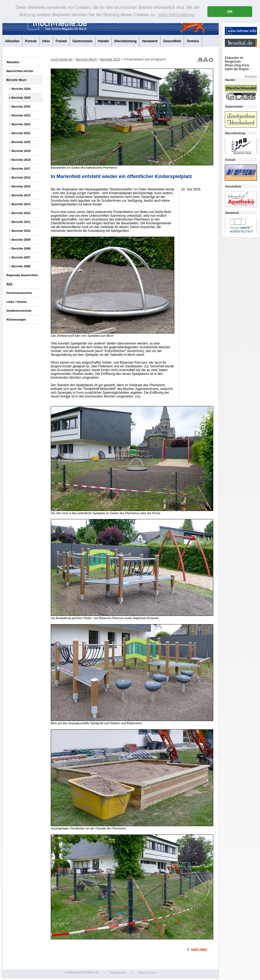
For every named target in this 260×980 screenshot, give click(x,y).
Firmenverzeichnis (19, 293)
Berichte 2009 (21, 240)
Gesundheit (172, 41)
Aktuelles (12, 41)
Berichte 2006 (21, 266)
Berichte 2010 (21, 231)
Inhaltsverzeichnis (19, 311)
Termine (193, 41)
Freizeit (61, 41)
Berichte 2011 (21, 222)
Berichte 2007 (21, 257)
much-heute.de (62, 59)
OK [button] (230, 12)
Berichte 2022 (21, 124)
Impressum (118, 972)
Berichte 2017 (21, 169)
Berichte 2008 (21, 248)
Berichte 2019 (21, 151)
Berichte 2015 (21, 186)
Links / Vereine (17, 302)
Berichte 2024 (21, 106)
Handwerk (150, 41)
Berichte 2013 (21, 204)
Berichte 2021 (21, 133)
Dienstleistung (126, 41)
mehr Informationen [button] (177, 15)
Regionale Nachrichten (22, 275)
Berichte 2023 (21, 115)
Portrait (31, 41)
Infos (46, 41)
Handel (103, 41)
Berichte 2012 (21, 213)
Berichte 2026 (21, 89)
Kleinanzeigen (16, 319)
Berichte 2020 (21, 142)
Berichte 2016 (21, 177)
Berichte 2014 (21, 195)
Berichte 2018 (21, 160)
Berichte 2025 (21, 98)
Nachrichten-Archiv (20, 71)
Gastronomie (82, 41)
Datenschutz (147, 972)
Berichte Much (16, 80)
